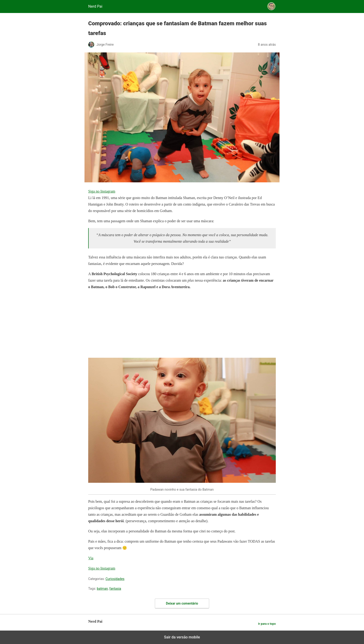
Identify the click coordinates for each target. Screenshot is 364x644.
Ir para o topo (267, 624)
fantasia (115, 589)
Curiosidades (115, 579)
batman (102, 589)
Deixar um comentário (182, 603)
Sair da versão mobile (182, 637)
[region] (123, 323)
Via (91, 558)
